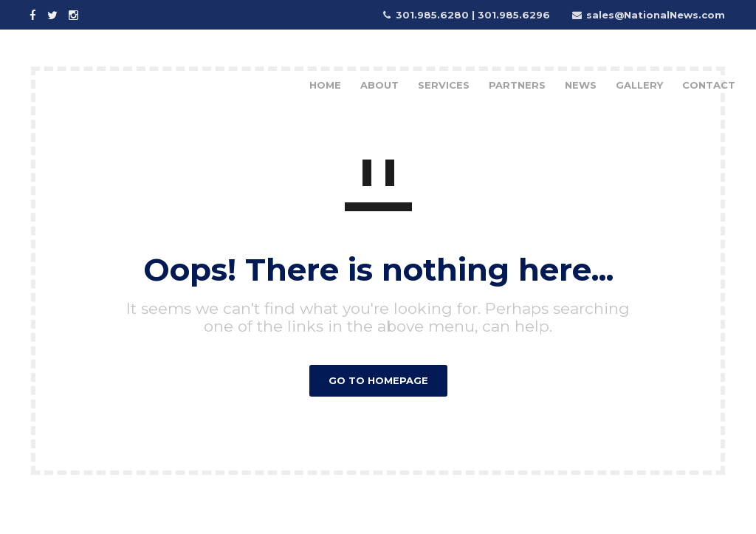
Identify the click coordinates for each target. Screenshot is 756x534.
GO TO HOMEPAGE (378, 380)
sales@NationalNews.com (656, 15)
